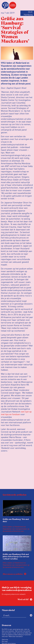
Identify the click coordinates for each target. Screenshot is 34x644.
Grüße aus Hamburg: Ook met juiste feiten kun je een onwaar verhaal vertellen (16, 556)
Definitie (5, 639)
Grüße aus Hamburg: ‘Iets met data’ (16, 520)
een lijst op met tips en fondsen (16, 413)
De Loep (5, 641)
